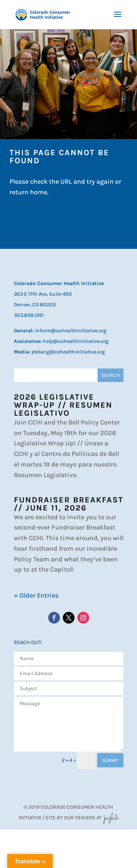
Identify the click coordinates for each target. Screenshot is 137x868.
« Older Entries (36, 595)
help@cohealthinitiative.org (76, 341)
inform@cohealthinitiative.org (71, 331)
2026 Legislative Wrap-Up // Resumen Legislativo (63, 405)
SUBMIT (110, 760)
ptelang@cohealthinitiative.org (68, 352)
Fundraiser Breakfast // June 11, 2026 (69, 504)
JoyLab (111, 818)
